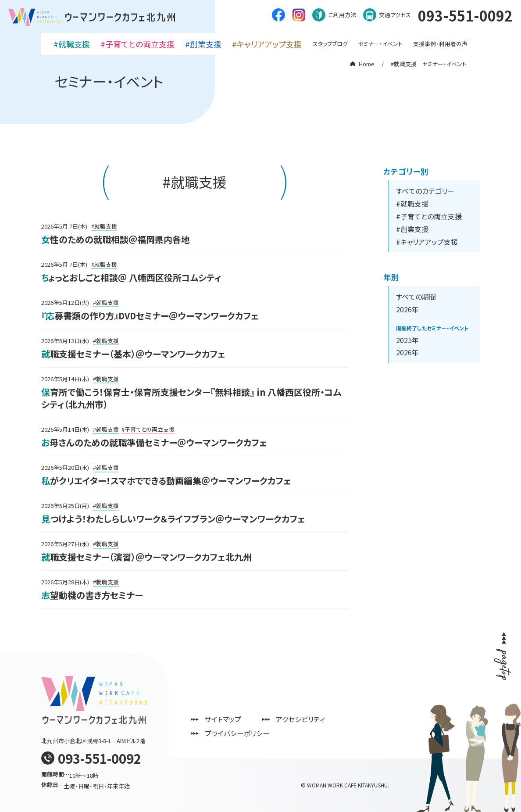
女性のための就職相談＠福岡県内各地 (116, 239)
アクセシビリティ (307, 719)
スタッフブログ (330, 42)
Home (367, 64)
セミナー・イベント (380, 42)
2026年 (407, 309)
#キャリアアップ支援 (267, 43)
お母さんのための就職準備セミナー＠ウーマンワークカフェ (154, 442)
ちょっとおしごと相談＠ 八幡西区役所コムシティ (131, 277)
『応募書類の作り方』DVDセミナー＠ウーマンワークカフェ (150, 316)
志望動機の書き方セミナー (92, 595)
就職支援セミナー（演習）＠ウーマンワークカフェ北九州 (146, 557)
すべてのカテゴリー (425, 191)
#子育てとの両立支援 (137, 43)
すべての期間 (416, 297)
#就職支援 (72, 43)
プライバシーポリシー (243, 733)
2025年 (407, 340)
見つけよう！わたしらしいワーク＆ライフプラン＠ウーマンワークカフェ (173, 519)
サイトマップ (229, 719)
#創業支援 (203, 43)
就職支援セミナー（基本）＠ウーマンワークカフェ (133, 354)
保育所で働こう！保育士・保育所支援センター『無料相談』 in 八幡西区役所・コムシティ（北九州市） (191, 398)
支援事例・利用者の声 (440, 42)
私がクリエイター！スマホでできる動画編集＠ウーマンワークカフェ (166, 481)
